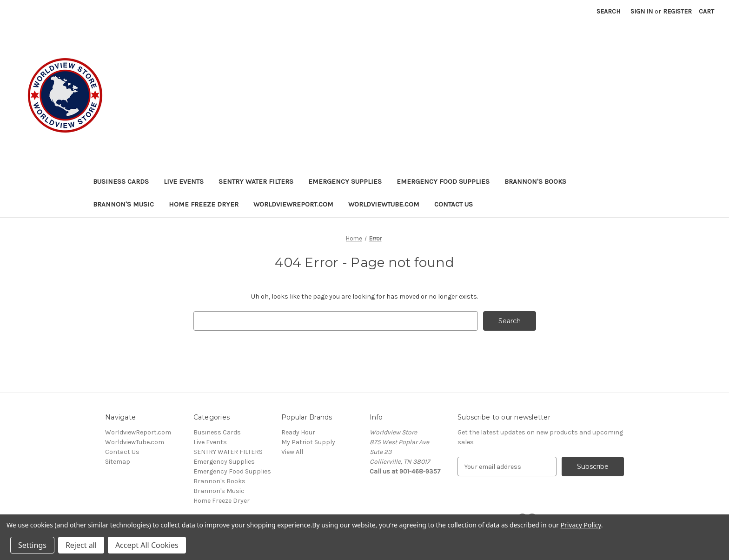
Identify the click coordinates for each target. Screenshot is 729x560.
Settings (32, 545)
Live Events (184, 181)
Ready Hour (298, 432)
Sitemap (118, 462)
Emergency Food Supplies (443, 181)
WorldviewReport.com (293, 204)
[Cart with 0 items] (706, 11)
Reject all (81, 545)
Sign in (642, 11)
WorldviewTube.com (384, 204)
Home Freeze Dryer (204, 204)
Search (608, 11)
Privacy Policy (581, 525)
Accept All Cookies (147, 545)
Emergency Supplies (345, 181)
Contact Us (454, 204)
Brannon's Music (123, 204)
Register (677, 11)
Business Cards (121, 181)
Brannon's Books (535, 181)
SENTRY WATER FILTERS (256, 181)
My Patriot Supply (308, 442)
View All (292, 452)
